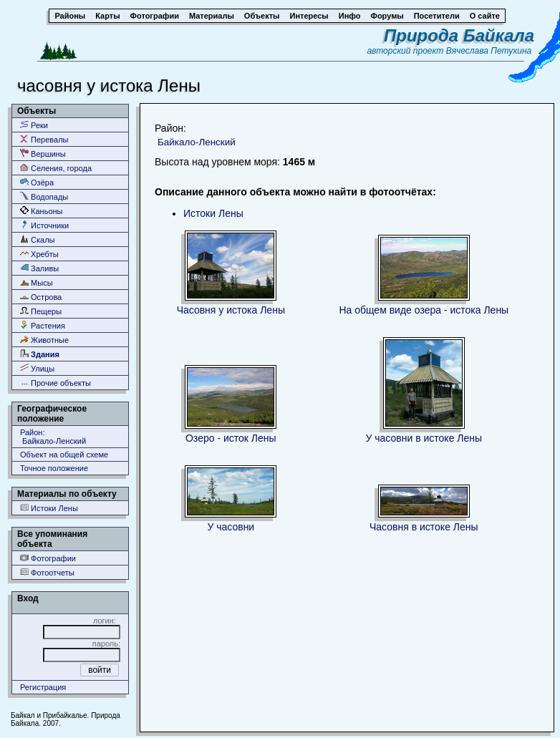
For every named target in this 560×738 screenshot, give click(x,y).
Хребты (39, 254)
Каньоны (42, 211)
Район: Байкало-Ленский (53, 437)
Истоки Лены (49, 508)
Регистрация (43, 687)
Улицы (37, 368)
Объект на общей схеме (64, 455)
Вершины (43, 154)
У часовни (231, 527)
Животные (44, 340)
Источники (44, 225)
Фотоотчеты (47, 572)
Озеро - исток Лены (231, 438)
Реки (34, 125)
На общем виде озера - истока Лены (424, 310)
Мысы (37, 282)
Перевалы (44, 139)
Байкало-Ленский (197, 142)
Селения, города (56, 168)
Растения (43, 325)
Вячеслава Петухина (489, 51)
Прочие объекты (55, 383)
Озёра (37, 182)
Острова (41, 297)
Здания (40, 354)
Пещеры (41, 311)
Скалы (38, 239)
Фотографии (48, 558)
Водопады (44, 196)
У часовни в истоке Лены (424, 438)
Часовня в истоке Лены (424, 527)
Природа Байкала (459, 35)
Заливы (39, 268)
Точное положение (54, 468)
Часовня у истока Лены (231, 310)
